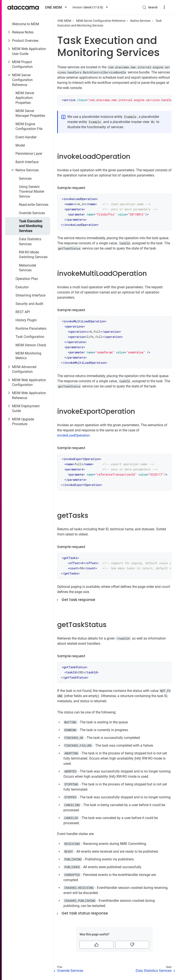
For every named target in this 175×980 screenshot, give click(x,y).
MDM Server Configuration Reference (22, 80)
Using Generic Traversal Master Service (32, 192)
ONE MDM (64, 21)
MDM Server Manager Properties (30, 113)
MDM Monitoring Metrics (28, 356)
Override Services (32, 213)
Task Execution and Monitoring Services (31, 226)
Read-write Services (34, 205)
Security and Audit (29, 304)
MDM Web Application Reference (29, 395)
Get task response (78, 600)
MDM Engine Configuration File (29, 126)
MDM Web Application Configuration (29, 382)
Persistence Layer (29, 154)
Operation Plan (27, 279)
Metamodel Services (28, 268)
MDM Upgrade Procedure (23, 422)
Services (25, 179)
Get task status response (85, 913)
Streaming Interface (30, 295)
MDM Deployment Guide (26, 408)
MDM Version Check (31, 345)
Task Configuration (30, 337)
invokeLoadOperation (73, 435)
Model (20, 145)
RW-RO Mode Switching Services (33, 255)
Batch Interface (27, 162)
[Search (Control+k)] (150, 7)
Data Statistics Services (30, 241)
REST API (23, 312)
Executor (22, 287)
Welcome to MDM (26, 24)
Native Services (27, 170)
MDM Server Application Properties (25, 98)
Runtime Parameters (31, 328)
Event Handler (26, 137)
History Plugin (26, 320)
